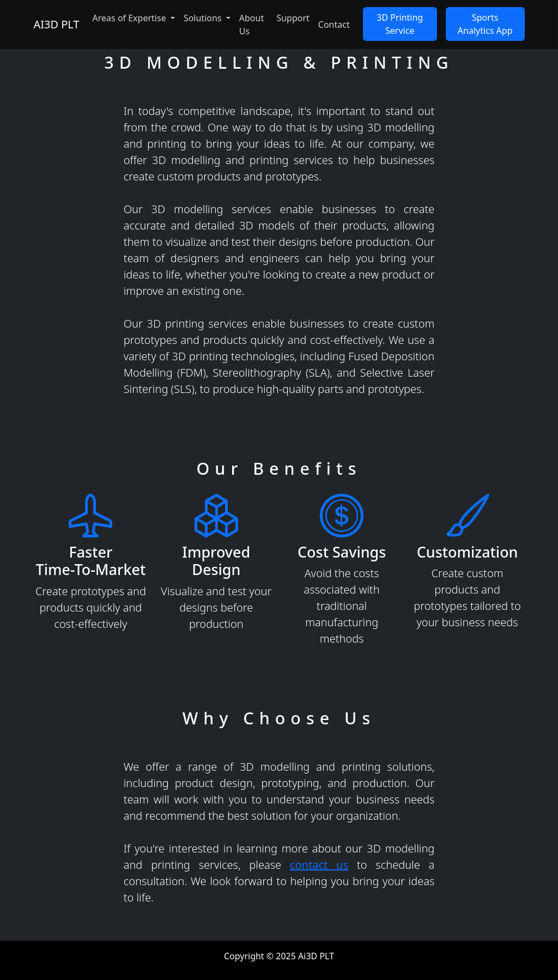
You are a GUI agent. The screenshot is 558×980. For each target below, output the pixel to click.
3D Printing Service (400, 24)
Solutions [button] (204, 18)
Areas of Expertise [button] (131, 18)
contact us (319, 865)
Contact (334, 25)
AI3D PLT (56, 24)
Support (293, 18)
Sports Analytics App (485, 24)
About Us (251, 25)
